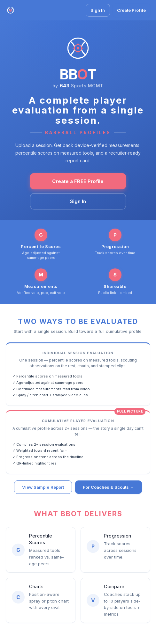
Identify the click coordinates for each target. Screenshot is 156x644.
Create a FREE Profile (78, 181)
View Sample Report (43, 488)
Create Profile (131, 10)
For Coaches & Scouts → (108, 488)
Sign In (98, 10)
